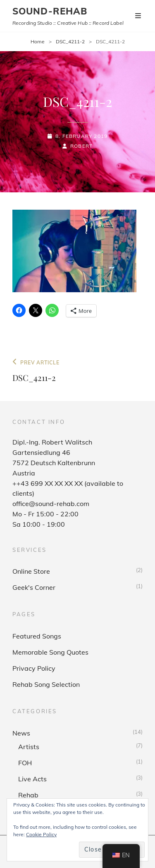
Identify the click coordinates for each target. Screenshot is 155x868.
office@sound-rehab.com (51, 504)
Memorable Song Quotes (50, 652)
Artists (29, 747)
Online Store (31, 571)
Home (38, 41)
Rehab (28, 795)
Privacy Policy (34, 668)
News (21, 733)
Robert (81, 146)
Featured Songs (37, 636)
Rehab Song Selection (46, 684)
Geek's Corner (34, 587)
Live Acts (32, 779)
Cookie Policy (41, 834)
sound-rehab (50, 11)
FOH (25, 763)
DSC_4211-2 (70, 41)
